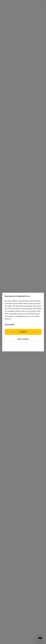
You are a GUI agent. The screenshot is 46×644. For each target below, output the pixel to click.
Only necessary (23, 339)
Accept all (23, 332)
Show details (10, 324)
